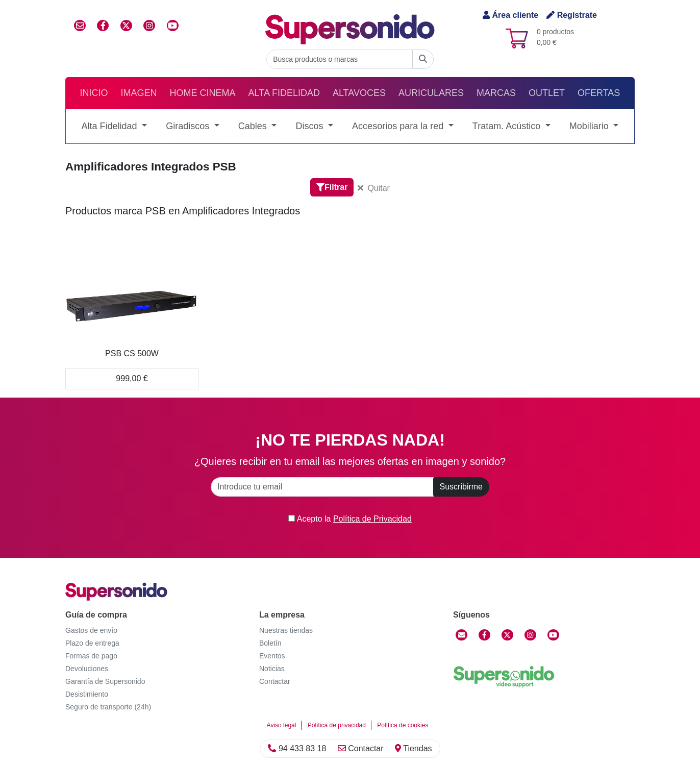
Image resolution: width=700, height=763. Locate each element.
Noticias (272, 669)
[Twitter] (507, 635)
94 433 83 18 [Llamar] (297, 748)
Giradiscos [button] (189, 126)
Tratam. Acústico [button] (508, 126)
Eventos (272, 656)
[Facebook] (484, 635)
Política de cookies (403, 725)
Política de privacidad (337, 725)
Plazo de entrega (92, 643)
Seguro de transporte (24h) (108, 707)
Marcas (496, 93)
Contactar (361, 748)
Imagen (139, 93)
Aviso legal (282, 725)
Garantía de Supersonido (105, 681)
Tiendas (413, 748)
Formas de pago (91, 656)
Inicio (94, 93)
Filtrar (332, 187)
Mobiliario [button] (590, 126)
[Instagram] (530, 635)
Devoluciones (87, 669)
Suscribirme (461, 487)
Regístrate (572, 15)
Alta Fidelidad (284, 93)
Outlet (547, 93)
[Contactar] (461, 635)
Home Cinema (203, 93)
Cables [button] (254, 126)
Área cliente (510, 15)
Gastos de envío (91, 630)
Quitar (374, 188)
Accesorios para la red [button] (399, 126)
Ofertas (599, 93)
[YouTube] (553, 635)
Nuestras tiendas (286, 630)
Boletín (270, 643)
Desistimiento (87, 694)
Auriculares (431, 93)
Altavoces (359, 93)
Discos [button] (310, 126)
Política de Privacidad (372, 519)
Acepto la (350, 519)
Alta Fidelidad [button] (111, 126)
